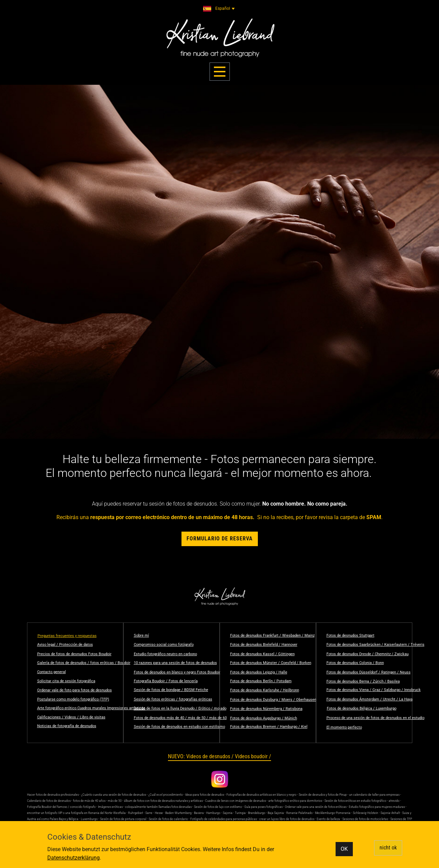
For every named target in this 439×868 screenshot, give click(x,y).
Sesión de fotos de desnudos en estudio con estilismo (179, 727)
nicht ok (388, 848)
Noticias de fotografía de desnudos (67, 726)
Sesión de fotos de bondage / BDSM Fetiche (171, 690)
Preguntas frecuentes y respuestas (67, 636)
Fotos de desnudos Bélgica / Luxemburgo (362, 708)
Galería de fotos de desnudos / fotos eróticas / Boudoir (84, 663)
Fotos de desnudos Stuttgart (350, 635)
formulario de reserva (220, 539)
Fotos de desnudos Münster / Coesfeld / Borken (271, 663)
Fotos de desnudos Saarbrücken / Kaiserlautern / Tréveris (375, 645)
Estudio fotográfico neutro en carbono (165, 654)
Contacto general (52, 672)
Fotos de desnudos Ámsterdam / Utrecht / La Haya (370, 699)
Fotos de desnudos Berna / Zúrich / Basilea (363, 681)
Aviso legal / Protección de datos (65, 645)
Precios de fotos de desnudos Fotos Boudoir (74, 654)
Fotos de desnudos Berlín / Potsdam (261, 681)
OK (344, 849)
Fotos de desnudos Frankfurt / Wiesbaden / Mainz (272, 635)
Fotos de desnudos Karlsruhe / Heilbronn (265, 690)
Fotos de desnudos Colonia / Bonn (355, 663)
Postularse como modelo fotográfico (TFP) (73, 699)
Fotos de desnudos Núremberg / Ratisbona (266, 709)
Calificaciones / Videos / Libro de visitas (71, 717)
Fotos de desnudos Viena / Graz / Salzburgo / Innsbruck (374, 690)
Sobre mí (141, 635)
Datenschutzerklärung (74, 858)
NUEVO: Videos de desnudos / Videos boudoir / (220, 756)
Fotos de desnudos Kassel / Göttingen (262, 654)
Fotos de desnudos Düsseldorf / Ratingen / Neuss (369, 672)
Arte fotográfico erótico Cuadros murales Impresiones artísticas (91, 708)
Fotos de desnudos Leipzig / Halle (259, 672)
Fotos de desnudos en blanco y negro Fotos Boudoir (177, 672)
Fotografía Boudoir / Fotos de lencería (166, 681)
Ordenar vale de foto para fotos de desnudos (75, 690)
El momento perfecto (344, 727)
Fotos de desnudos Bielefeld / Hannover (264, 645)
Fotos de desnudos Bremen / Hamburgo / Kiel (269, 727)
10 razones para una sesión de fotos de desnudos (175, 663)
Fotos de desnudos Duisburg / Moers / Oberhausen (273, 700)
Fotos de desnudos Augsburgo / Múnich (264, 718)
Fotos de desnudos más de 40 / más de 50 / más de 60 (180, 718)
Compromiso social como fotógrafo (164, 645)
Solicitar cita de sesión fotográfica (66, 681)
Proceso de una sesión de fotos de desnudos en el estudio (375, 718)
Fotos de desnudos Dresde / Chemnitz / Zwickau (368, 654)
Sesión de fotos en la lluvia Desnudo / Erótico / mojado (180, 708)
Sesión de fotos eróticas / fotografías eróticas (173, 699)
